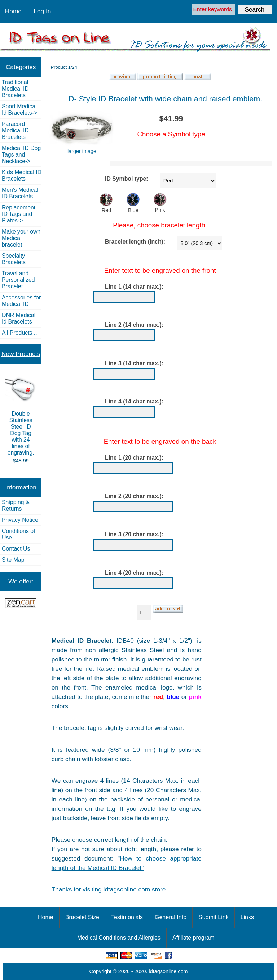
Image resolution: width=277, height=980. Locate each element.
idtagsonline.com (168, 971)
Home (13, 11)
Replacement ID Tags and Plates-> (19, 214)
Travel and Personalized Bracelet (18, 280)
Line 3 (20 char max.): (134, 534)
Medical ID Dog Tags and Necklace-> (21, 155)
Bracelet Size (82, 917)
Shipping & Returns (16, 505)
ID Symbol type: (127, 179)
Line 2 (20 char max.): (134, 496)
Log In (42, 11)
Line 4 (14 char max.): (134, 401)
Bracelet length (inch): (135, 242)
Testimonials (127, 917)
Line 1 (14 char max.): (134, 287)
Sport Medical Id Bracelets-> (19, 110)
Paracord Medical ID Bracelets (15, 130)
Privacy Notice (20, 520)
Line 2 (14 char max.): (134, 325)
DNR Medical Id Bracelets (19, 318)
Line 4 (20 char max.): (134, 573)
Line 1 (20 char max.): (134, 458)
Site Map (13, 560)
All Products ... (20, 333)
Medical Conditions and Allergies (119, 938)
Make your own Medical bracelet (21, 238)
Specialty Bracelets (14, 259)
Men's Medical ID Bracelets (20, 193)
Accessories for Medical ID (21, 301)
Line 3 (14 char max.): (134, 363)
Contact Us (16, 549)
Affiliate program (193, 938)
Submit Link (214, 917)
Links (247, 917)
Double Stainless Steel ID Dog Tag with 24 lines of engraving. (21, 416)
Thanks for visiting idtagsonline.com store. (109, 889)
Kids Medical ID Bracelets (22, 175)
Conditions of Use (18, 534)
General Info (171, 917)
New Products (21, 354)
